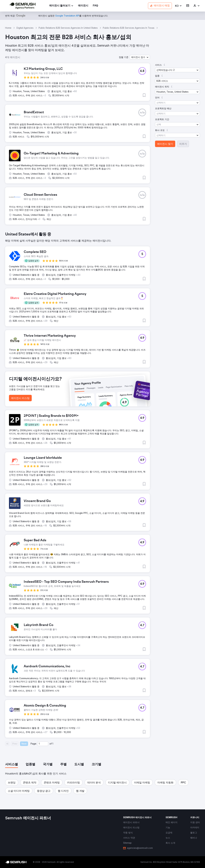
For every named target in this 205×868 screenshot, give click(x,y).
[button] (178, 6)
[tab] (12, 765)
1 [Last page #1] (53, 744)
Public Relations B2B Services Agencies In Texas (129, 28)
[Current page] (43, 744)
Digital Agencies (25, 28)
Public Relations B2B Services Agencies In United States (68, 28)
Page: (34, 744)
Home (8, 28)
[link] (83, 6)
